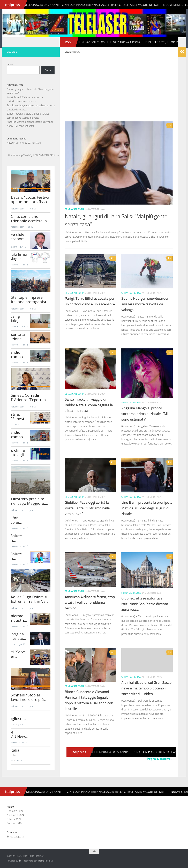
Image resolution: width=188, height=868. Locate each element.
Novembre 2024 (16, 815)
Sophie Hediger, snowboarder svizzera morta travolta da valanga (145, 304)
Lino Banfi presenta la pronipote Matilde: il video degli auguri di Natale (147, 508)
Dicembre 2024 (15, 811)
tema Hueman (46, 861)
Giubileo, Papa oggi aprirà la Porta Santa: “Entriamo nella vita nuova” (87, 508)
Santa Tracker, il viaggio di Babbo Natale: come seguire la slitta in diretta (89, 405)
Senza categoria (74, 209)
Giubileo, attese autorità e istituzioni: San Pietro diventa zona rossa (145, 604)
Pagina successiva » (160, 759)
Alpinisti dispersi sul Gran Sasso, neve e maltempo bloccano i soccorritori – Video (147, 688)
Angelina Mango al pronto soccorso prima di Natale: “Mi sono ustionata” (145, 414)
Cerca (10, 64)
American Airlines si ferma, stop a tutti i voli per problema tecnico (90, 603)
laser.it (17, 21)
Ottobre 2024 (14, 819)
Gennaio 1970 (14, 823)
